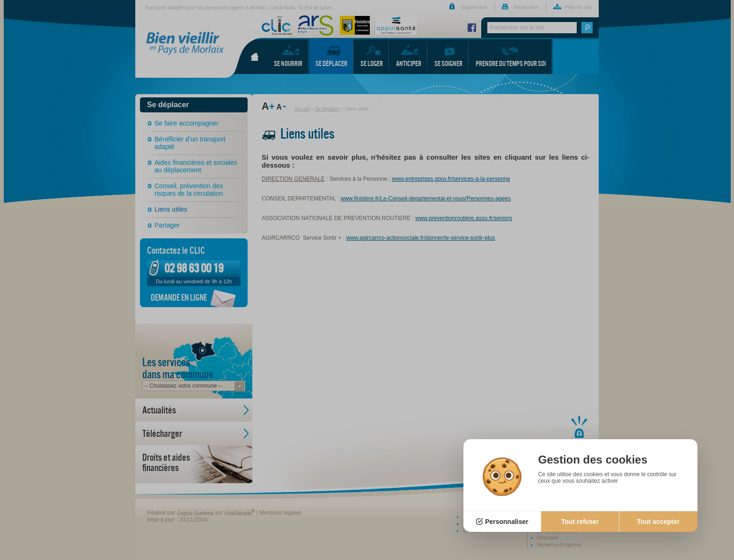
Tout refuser (580, 522)
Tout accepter (658, 522)
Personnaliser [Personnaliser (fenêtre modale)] (507, 522)
